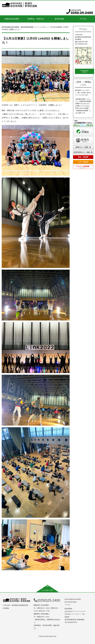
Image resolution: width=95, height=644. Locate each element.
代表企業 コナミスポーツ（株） (75, 614)
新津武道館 (59, 19)
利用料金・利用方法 (36, 19)
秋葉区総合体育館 (12, 19)
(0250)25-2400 (47, 600)
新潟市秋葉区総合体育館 (73, 599)
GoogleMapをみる (85, 71)
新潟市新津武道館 (71, 602)
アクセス (83, 19)
